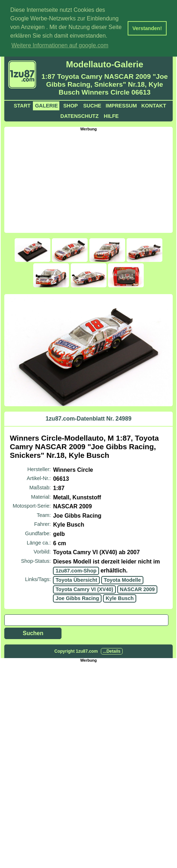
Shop (71, 105)
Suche (92, 105)
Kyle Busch (119, 598)
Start (22, 105)
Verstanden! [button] (147, 28)
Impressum (121, 105)
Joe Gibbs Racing (77, 598)
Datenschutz (80, 115)
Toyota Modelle (122, 579)
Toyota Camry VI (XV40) (84, 588)
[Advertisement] (90, 180)
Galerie (46, 105)
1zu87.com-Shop (76, 570)
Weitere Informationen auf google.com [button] (60, 45)
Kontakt (154, 105)
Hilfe (111, 115)
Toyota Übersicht (76, 579)
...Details (112, 650)
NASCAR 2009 (137, 588)
